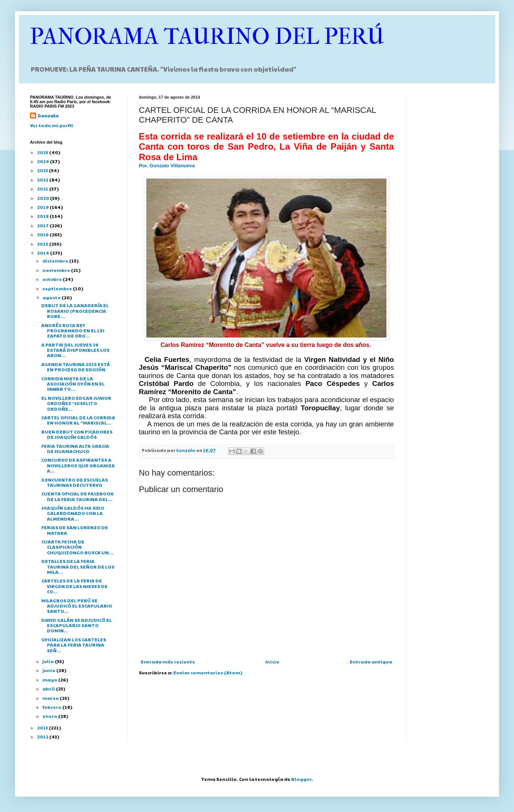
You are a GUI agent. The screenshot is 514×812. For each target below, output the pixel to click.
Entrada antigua (371, 662)
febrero (52, 707)
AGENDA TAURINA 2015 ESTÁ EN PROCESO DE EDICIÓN (76, 367)
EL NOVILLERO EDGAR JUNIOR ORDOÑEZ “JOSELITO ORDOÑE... (76, 403)
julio (49, 661)
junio (49, 670)
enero (50, 716)
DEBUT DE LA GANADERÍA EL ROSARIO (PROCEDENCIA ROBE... (75, 311)
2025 (43, 152)
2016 (43, 234)
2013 (43, 728)
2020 (44, 198)
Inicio (272, 662)
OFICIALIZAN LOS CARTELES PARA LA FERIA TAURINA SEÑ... (74, 645)
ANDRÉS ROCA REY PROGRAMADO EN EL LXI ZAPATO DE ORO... (73, 331)
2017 (43, 225)
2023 (43, 170)
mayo (50, 680)
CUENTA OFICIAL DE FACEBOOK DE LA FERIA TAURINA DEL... (77, 496)
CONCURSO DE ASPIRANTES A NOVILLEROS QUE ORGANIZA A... (78, 465)
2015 (43, 244)
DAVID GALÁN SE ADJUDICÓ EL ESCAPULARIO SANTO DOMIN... (77, 625)
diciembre (56, 261)
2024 (44, 161)
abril (49, 689)
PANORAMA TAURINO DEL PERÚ (207, 37)
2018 (43, 216)
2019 (43, 207)
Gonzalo (48, 116)
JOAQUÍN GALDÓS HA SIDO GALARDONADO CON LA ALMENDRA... (73, 513)
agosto (52, 297)
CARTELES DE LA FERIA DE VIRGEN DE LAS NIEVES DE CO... (74, 586)
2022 (43, 180)
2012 (43, 737)
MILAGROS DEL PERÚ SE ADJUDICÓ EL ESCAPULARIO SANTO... (77, 606)
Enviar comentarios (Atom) (208, 672)
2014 (44, 253)
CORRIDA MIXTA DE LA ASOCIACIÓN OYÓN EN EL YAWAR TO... (73, 384)
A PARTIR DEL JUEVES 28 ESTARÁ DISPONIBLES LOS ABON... (75, 350)
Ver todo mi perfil (52, 125)
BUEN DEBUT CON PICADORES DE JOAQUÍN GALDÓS (77, 434)
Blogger (301, 779)
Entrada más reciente (168, 662)
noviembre (57, 270)
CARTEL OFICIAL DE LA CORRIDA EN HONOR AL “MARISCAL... (78, 420)
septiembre (58, 288)
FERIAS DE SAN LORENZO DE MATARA (75, 530)
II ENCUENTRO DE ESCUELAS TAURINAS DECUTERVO (75, 482)
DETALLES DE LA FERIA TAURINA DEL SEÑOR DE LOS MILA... (78, 567)
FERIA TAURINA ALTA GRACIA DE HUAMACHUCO (75, 449)
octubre (53, 279)
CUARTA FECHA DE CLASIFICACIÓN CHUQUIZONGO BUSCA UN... (77, 547)
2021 (43, 189)
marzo (51, 698)
